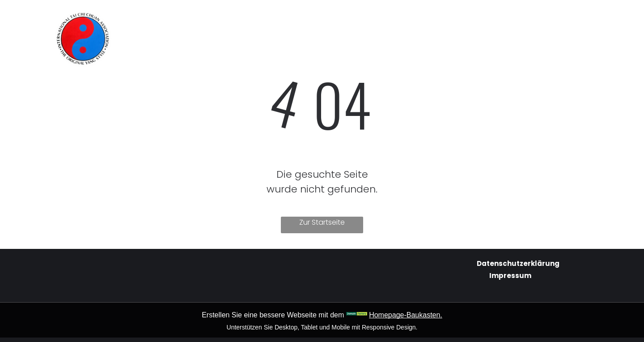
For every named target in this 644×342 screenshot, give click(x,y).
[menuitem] (241, 19)
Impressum (510, 276)
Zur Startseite (322, 222)
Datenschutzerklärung (518, 263)
